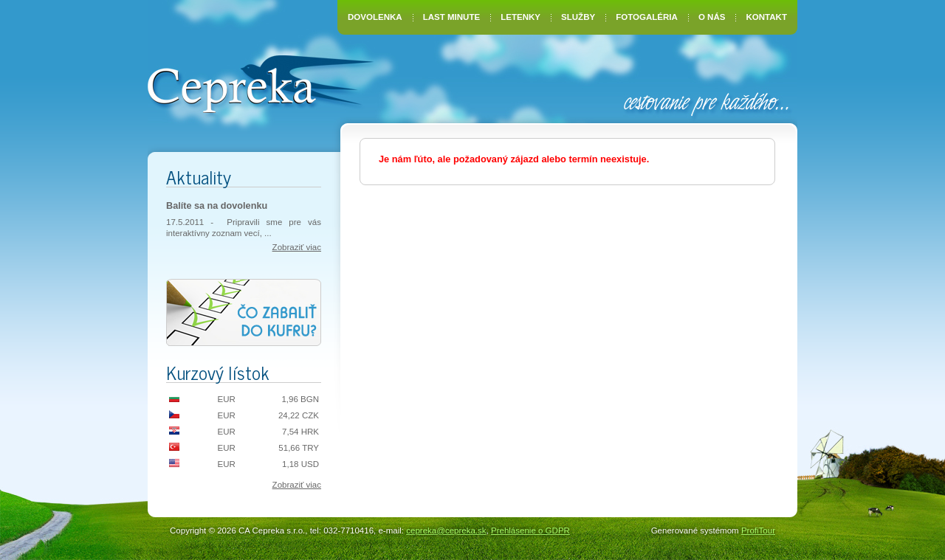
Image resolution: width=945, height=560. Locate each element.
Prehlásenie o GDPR (530, 530)
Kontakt (767, 17)
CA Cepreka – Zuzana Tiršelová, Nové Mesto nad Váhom (260, 83)
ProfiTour (758, 530)
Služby (578, 17)
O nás (712, 17)
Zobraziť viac (297, 247)
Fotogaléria (647, 17)
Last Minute (451, 17)
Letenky (520, 17)
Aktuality (199, 177)
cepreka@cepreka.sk (446, 530)
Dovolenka (375, 17)
